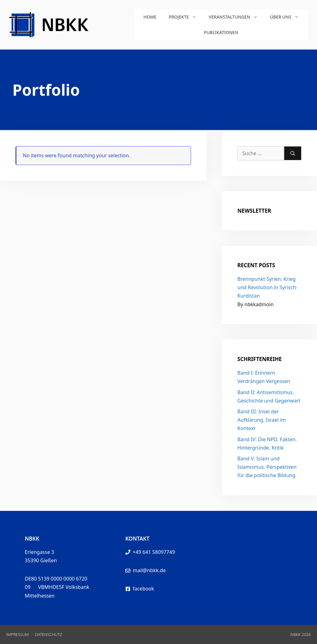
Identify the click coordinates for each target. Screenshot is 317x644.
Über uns (287, 17)
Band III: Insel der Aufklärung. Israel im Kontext (262, 420)
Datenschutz (49, 634)
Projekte (186, 17)
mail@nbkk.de (149, 570)
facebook (143, 589)
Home (150, 17)
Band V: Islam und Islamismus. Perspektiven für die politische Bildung (267, 467)
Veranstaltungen (236, 17)
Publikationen (221, 32)
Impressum (17, 634)
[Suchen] (293, 153)
